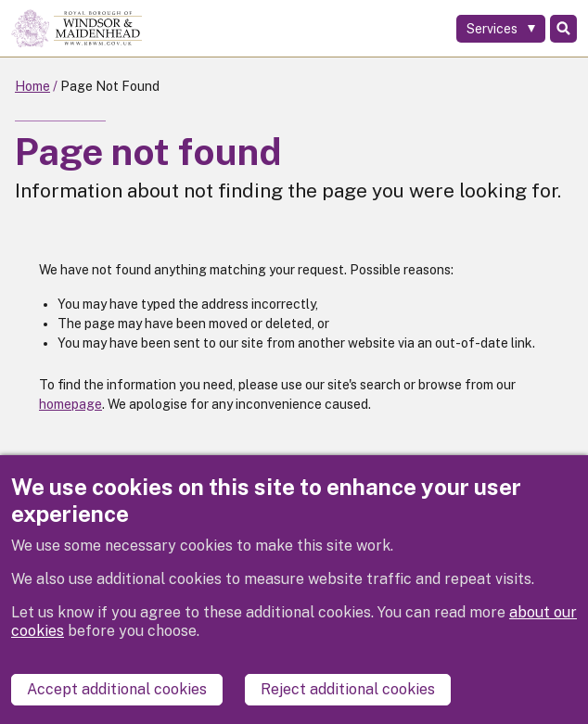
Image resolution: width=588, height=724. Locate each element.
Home (32, 86)
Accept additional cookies (117, 689)
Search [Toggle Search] (563, 29)
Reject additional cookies (348, 689)
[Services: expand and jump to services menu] (501, 29)
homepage (70, 404)
